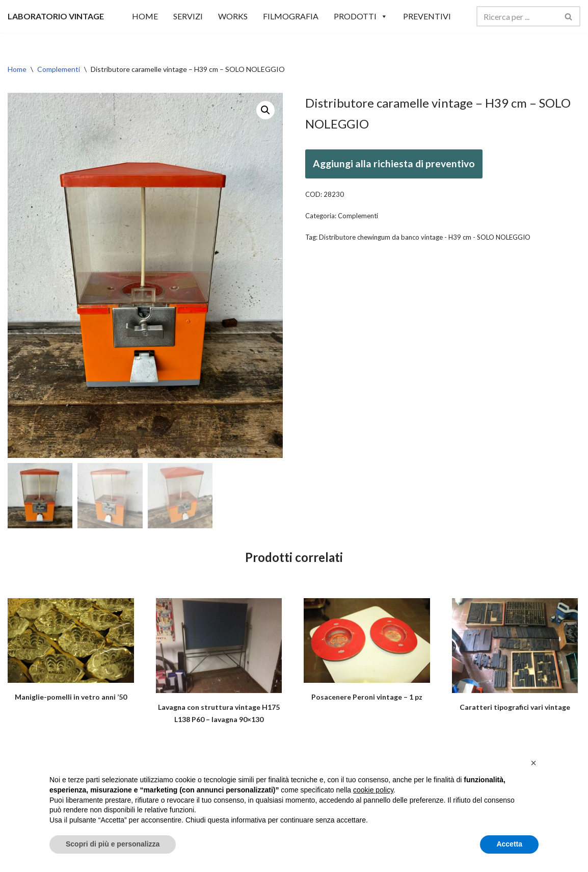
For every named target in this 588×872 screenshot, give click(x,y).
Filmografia (291, 16)
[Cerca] (517, 16)
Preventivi (427, 16)
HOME (145, 16)
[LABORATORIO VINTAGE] (56, 16)
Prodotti (361, 16)
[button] (265, 110)
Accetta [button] (509, 844)
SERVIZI (188, 16)
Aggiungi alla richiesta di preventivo (394, 163)
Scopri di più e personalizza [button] (113, 844)
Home (17, 69)
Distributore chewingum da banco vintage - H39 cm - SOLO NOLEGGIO (425, 237)
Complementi (59, 69)
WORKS (233, 16)
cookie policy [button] (373, 790)
